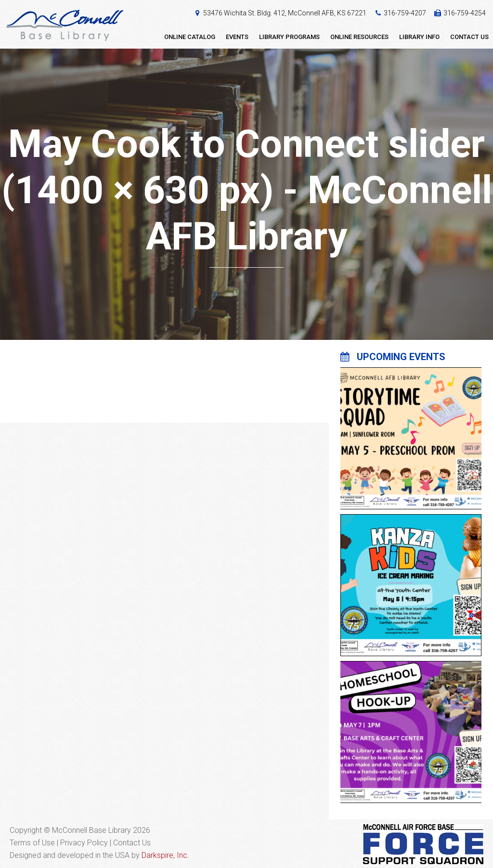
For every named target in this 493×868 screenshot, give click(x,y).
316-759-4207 (405, 13)
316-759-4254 (465, 13)
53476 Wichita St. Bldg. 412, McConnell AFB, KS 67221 (285, 13)
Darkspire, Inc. (165, 855)
